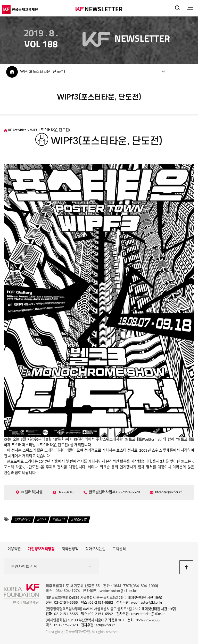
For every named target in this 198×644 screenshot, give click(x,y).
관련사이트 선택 (51, 566)
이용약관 (14, 549)
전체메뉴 (190, 8)
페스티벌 (80, 520)
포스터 (60, 520)
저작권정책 (70, 549)
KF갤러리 (23, 520)
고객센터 (119, 549)
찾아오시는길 (95, 549)
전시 (43, 520)
